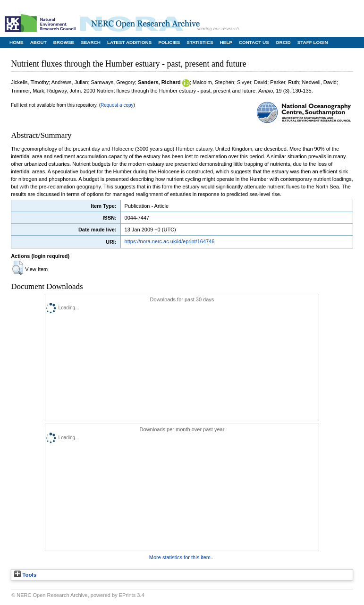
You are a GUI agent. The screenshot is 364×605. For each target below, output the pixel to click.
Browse (64, 42)
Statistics (200, 42)
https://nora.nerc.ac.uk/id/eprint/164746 (170, 241)
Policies (169, 42)
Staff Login (313, 42)
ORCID (283, 42)
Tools (25, 575)
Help (226, 42)
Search (91, 42)
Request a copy (117, 105)
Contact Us (254, 42)
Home (17, 42)
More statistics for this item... (182, 557)
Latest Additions (129, 42)
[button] (18, 268)
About (38, 42)
